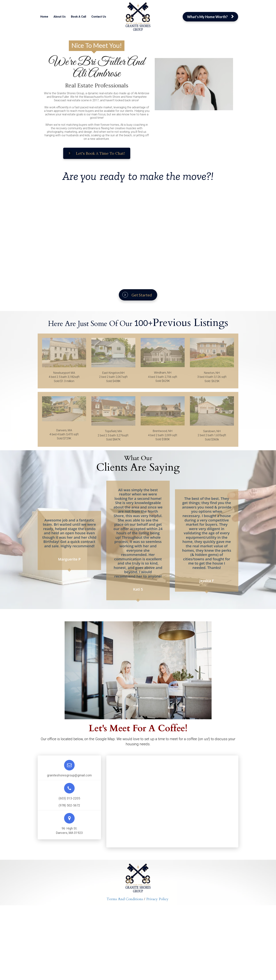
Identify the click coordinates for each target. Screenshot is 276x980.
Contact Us (99, 17)
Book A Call (79, 17)
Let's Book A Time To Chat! (96, 153)
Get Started (137, 295)
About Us (60, 17)
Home (44, 17)
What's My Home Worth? (211, 17)
